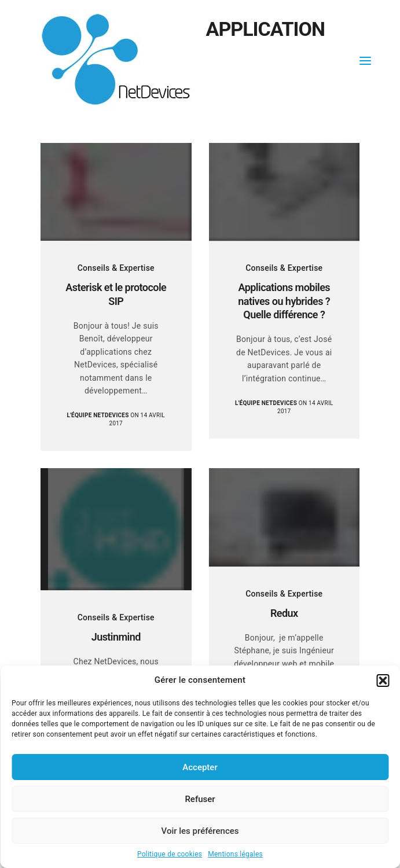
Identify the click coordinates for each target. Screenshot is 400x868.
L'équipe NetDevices (98, 415)
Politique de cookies (170, 854)
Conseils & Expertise (116, 268)
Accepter (200, 767)
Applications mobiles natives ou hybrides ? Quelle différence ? (284, 301)
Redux (284, 613)
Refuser (200, 799)
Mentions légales (235, 854)
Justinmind (116, 637)
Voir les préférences (200, 831)
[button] (383, 681)
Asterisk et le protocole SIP (116, 294)
